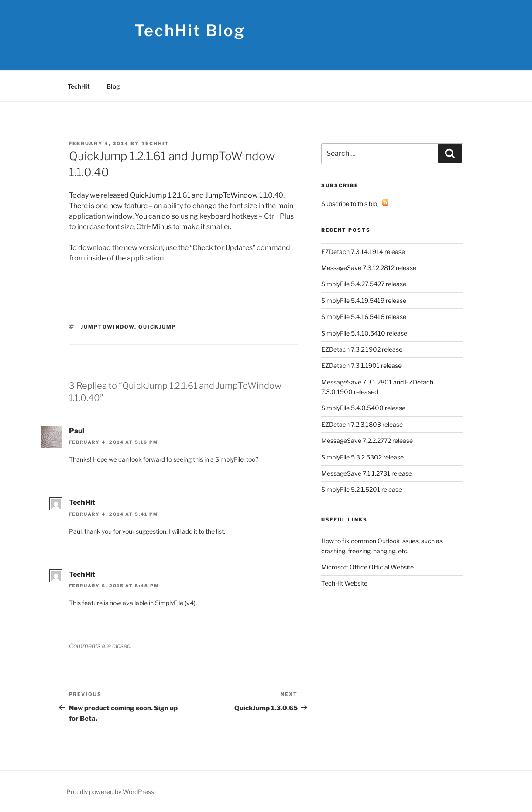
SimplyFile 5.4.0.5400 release (363, 408)
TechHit (79, 86)
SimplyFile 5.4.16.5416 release (364, 317)
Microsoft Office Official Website (367, 567)
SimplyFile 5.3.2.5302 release (362, 457)
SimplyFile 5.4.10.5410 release (364, 333)
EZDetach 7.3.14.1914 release (363, 252)
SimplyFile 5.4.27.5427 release (364, 284)
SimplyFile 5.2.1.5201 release (362, 489)
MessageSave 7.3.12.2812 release (369, 268)
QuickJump (148, 195)
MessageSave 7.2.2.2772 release (367, 440)
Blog (113, 86)
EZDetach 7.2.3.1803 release (362, 424)
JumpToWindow (232, 195)
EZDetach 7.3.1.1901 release (361, 365)
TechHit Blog (190, 31)
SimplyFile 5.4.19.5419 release (364, 300)
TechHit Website (344, 583)
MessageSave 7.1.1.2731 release (367, 473)
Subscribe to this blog (355, 204)
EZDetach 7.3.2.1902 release (362, 349)
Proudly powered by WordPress (110, 792)
